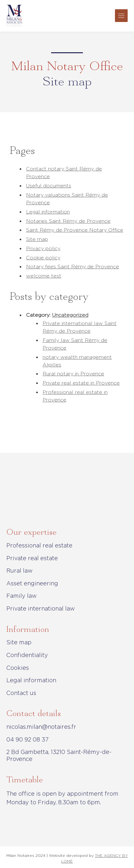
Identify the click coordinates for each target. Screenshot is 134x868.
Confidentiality (27, 655)
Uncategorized (70, 315)
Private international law (41, 608)
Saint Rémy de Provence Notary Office (75, 230)
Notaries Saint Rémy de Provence (68, 221)
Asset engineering (32, 583)
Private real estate (32, 558)
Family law (22, 596)
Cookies (18, 668)
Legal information (48, 212)
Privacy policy (43, 248)
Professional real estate (39, 545)
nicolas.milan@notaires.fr (41, 727)
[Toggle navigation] (121, 16)
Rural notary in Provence (73, 374)
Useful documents (49, 186)
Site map (37, 239)
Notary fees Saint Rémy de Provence (73, 267)
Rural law (20, 571)
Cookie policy (43, 258)
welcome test (44, 276)
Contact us (21, 693)
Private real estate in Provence (81, 383)
